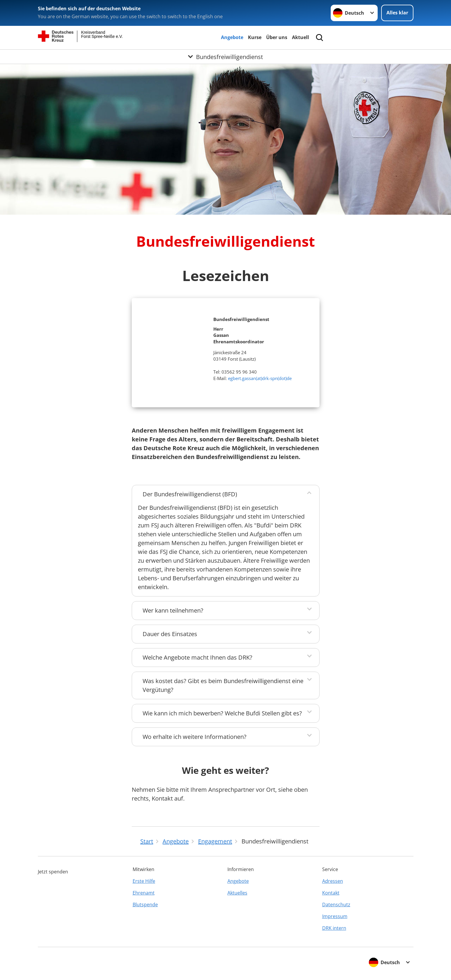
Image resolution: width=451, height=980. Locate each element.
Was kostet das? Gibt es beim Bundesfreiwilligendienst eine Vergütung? (223, 685)
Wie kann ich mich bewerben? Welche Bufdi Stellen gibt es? (222, 713)
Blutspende (145, 905)
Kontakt (331, 893)
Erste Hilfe (144, 881)
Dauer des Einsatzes (170, 634)
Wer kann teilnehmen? (173, 610)
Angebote (232, 37)
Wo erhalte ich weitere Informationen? (195, 737)
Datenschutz (336, 905)
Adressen (333, 881)
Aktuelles (237, 893)
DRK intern (334, 928)
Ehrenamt (144, 893)
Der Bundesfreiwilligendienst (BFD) (190, 494)
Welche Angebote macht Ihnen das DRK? (197, 657)
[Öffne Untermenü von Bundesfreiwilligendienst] (226, 57)
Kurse (255, 37)
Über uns (277, 37)
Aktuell (300, 37)
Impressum (335, 916)
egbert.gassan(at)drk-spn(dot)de (260, 378)
